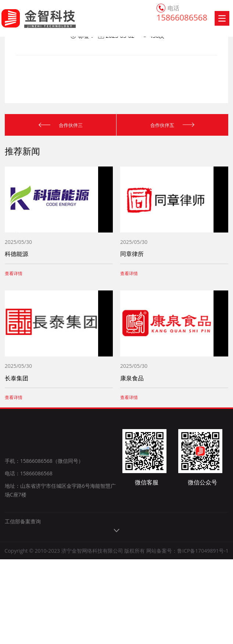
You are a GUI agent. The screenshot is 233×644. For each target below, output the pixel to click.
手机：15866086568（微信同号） (44, 463)
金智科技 (30, 18)
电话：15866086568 (29, 475)
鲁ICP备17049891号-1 (203, 618)
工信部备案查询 (23, 588)
